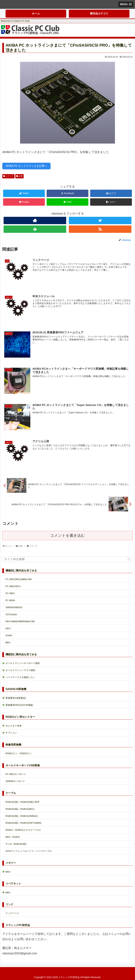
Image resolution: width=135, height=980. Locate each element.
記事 (21, 176)
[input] (67, 558)
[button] (130, 558)
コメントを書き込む (67, 535)
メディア (10, 176)
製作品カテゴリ (99, 13)
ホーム (36, 13)
